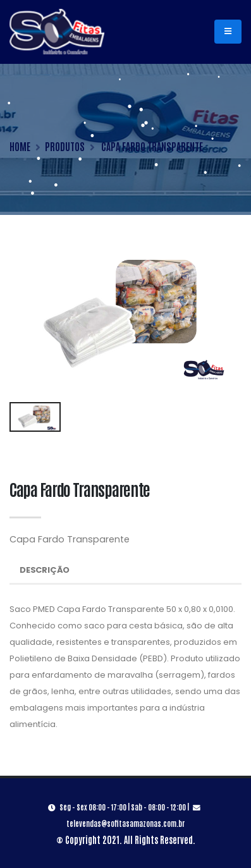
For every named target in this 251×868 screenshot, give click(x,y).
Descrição (45, 570)
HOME (20, 146)
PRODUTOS (65, 146)
